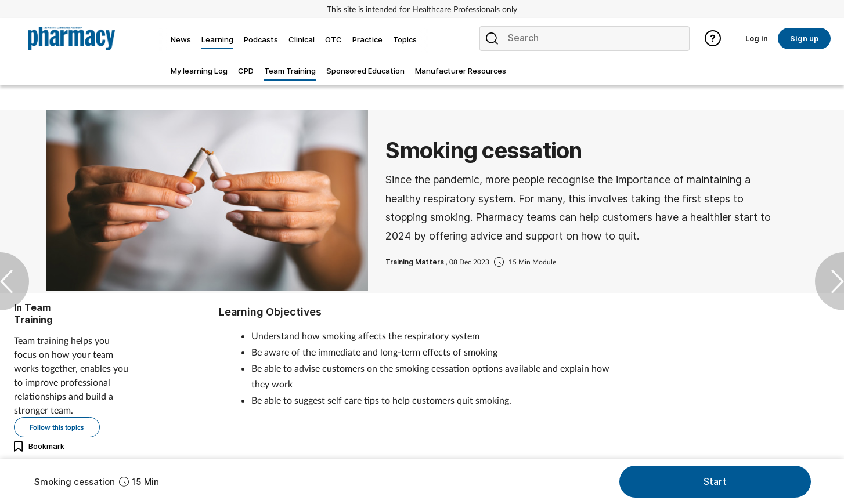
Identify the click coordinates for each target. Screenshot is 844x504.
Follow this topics (57, 427)
